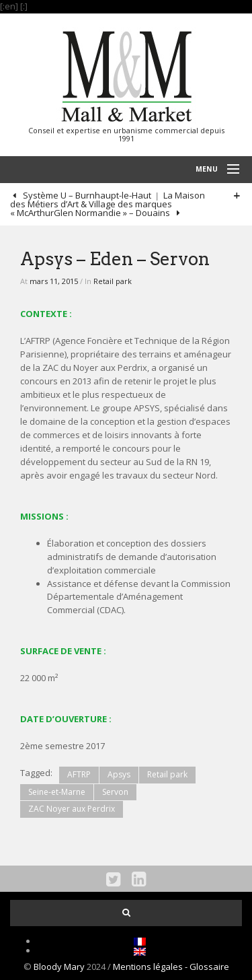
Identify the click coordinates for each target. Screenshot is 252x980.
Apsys (119, 774)
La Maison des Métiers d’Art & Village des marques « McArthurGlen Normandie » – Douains (108, 204)
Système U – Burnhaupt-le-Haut (86, 195)
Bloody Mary (59, 967)
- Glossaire (207, 967)
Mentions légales (149, 967)
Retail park (113, 281)
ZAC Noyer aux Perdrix (72, 809)
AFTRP (79, 774)
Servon (115, 792)
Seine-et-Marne (57, 792)
